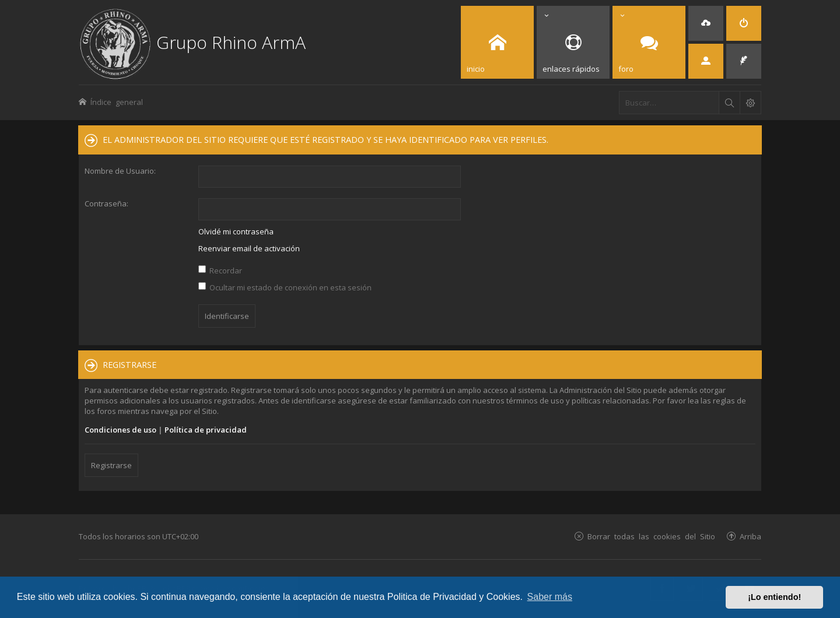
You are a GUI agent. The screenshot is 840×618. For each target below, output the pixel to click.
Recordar (220, 271)
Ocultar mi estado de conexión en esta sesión (285, 287)
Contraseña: (106, 203)
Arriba (750, 536)
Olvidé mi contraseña (236, 231)
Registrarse (111, 465)
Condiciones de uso (120, 430)
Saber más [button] (550, 597)
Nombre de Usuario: (120, 171)
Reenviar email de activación (249, 248)
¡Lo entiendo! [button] (774, 597)
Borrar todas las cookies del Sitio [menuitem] (651, 536)
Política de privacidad (206, 430)
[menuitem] (706, 23)
